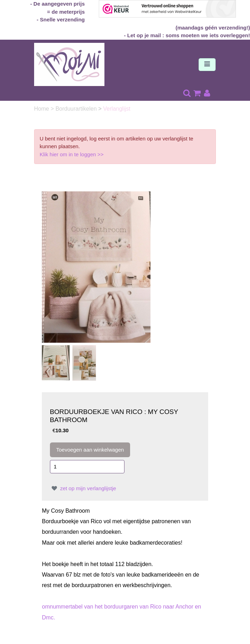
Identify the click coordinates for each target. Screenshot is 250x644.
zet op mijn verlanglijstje (83, 488)
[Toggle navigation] (207, 65)
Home (42, 109)
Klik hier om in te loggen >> (72, 154)
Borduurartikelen (77, 109)
